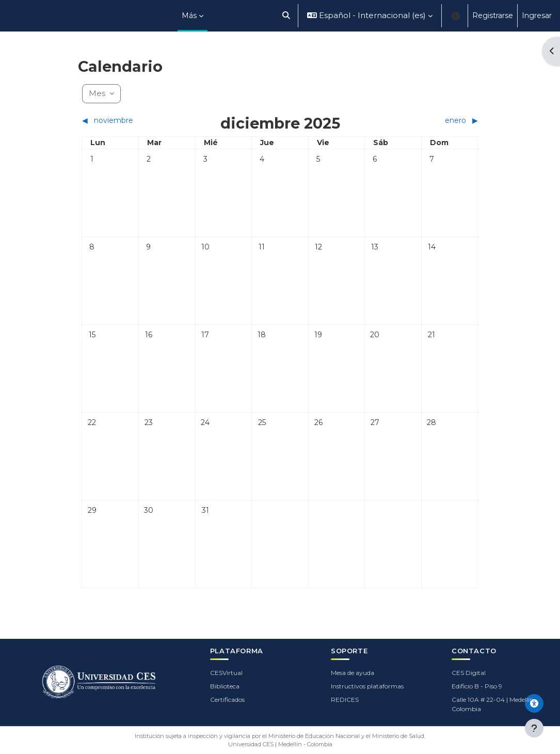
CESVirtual (226, 673)
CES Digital (469, 673)
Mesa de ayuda (353, 673)
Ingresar (537, 15)
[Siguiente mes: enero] (429, 121)
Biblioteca (225, 686)
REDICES (345, 700)
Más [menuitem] (189, 15)
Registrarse (493, 15)
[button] (287, 16)
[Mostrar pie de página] (534, 728)
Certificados (227, 700)
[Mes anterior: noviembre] (131, 121)
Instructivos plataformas (367, 686)
